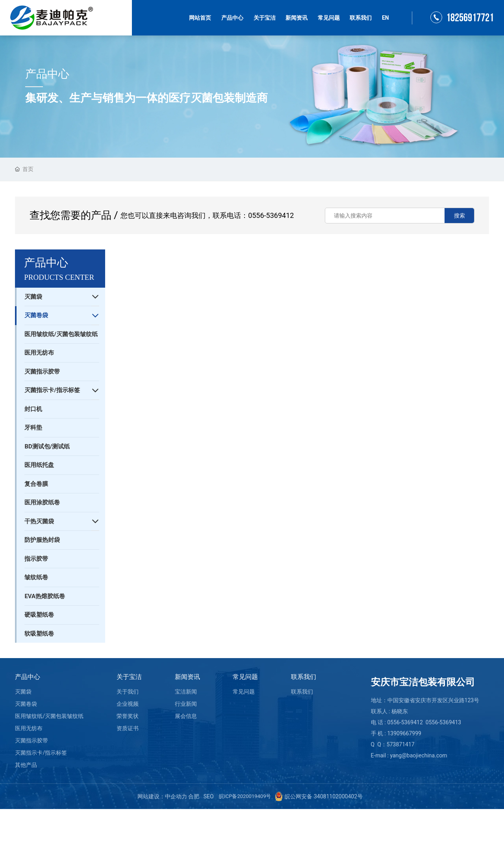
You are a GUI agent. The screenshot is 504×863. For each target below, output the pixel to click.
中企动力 (176, 796)
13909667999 (404, 733)
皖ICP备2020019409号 (245, 796)
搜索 (460, 216)
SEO (208, 796)
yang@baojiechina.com (418, 755)
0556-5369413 (443, 722)
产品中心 (47, 74)
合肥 (194, 796)
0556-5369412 (271, 215)
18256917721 (470, 18)
